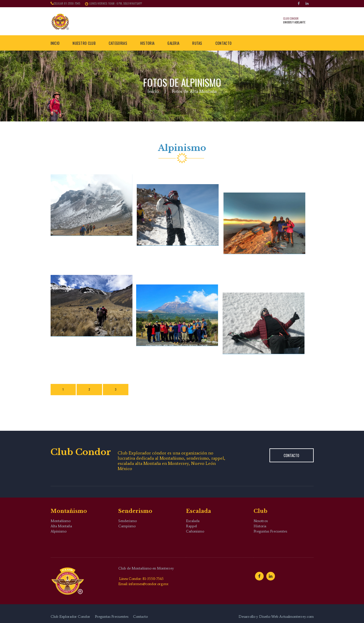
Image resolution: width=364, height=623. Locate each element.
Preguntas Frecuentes (270, 531)
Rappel (191, 526)
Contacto (291, 455)
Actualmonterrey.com (296, 616)
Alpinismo (59, 531)
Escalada (193, 521)
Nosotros (261, 521)
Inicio (153, 91)
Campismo (127, 526)
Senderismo (128, 521)
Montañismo (61, 521)
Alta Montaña (61, 526)
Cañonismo (195, 531)
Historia (260, 526)
